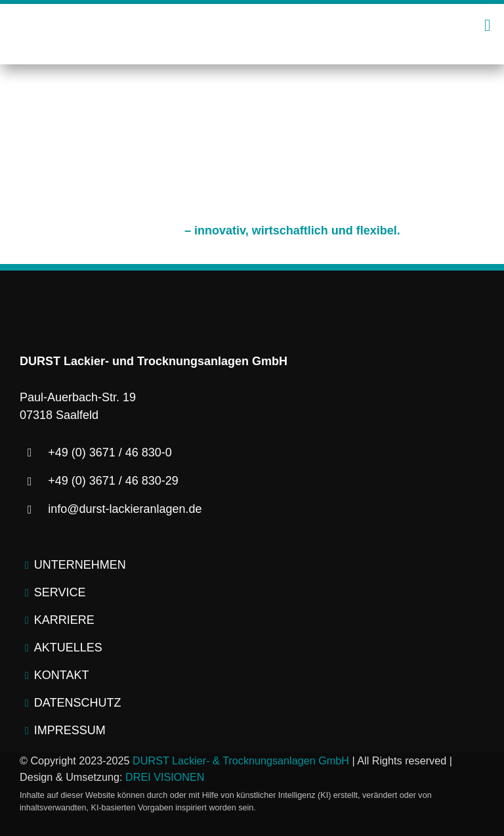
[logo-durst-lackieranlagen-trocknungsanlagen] (252, 20)
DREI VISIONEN (165, 777)
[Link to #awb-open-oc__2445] (487, 25)
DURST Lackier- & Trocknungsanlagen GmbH (241, 760)
